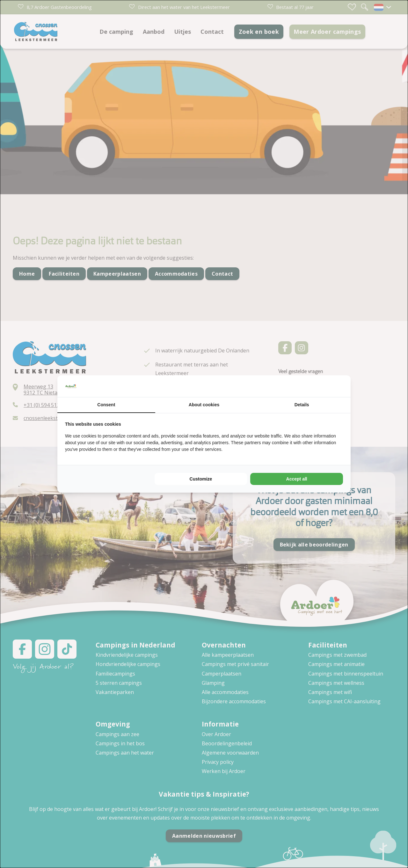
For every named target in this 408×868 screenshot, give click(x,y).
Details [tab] (302, 405)
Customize (201, 479)
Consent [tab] (106, 405)
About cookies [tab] (204, 405)
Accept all (297, 479)
